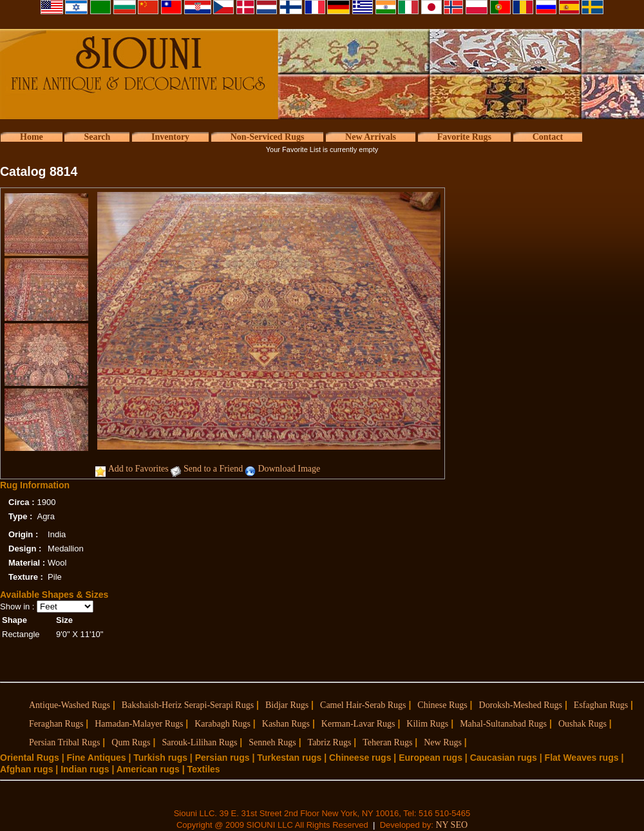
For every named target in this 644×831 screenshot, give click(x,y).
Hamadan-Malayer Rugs (139, 724)
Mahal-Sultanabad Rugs (503, 724)
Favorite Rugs (464, 137)
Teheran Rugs (387, 742)
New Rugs (443, 742)
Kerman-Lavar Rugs (358, 724)
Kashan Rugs (286, 724)
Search (97, 137)
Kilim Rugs (427, 724)
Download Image (289, 469)
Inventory (170, 137)
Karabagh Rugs (223, 724)
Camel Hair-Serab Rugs (363, 705)
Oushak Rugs (582, 724)
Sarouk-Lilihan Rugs (199, 742)
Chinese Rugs (442, 705)
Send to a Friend (213, 469)
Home (32, 137)
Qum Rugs (131, 742)
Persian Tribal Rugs (64, 742)
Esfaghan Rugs (601, 705)
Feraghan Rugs (56, 724)
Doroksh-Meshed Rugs (521, 705)
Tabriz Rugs (330, 742)
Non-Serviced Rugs (268, 137)
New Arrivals (371, 137)
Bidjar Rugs (287, 705)
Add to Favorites (138, 469)
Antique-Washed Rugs (70, 705)
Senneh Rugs (272, 742)
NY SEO (451, 825)
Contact (548, 137)
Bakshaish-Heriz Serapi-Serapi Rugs (188, 705)
